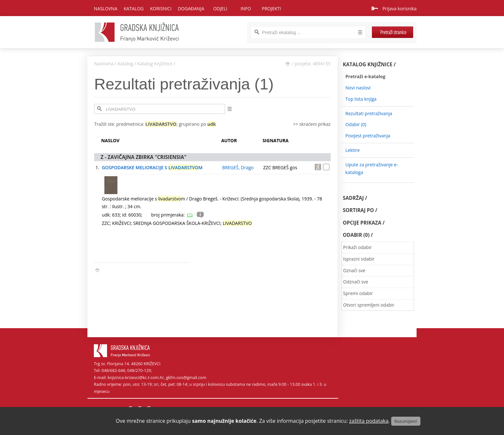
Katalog (126, 64)
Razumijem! (406, 421)
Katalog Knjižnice (155, 64)
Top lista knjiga (361, 99)
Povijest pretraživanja (368, 136)
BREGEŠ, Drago (238, 167)
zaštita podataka (369, 421)
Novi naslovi (358, 88)
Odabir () (356, 124)
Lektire (353, 150)
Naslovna (106, 9)
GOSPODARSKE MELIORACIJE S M (152, 167)
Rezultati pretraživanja (369, 113)
